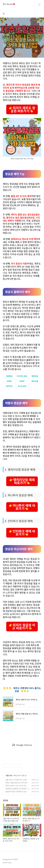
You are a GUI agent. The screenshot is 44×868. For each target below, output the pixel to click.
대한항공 (9, 376)
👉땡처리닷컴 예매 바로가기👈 (22, 481)
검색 (34, 5)
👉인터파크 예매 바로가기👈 (22, 533)
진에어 (22, 381)
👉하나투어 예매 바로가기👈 (22, 507)
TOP (39, 860)
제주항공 (35, 376)
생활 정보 (9, 775)
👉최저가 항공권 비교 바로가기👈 (22, 626)
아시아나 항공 (22, 376)
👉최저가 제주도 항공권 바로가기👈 (22, 109)
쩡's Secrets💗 (9, 4)
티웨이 (9, 381)
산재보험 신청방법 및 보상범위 (16, 789)
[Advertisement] (22, 745)
